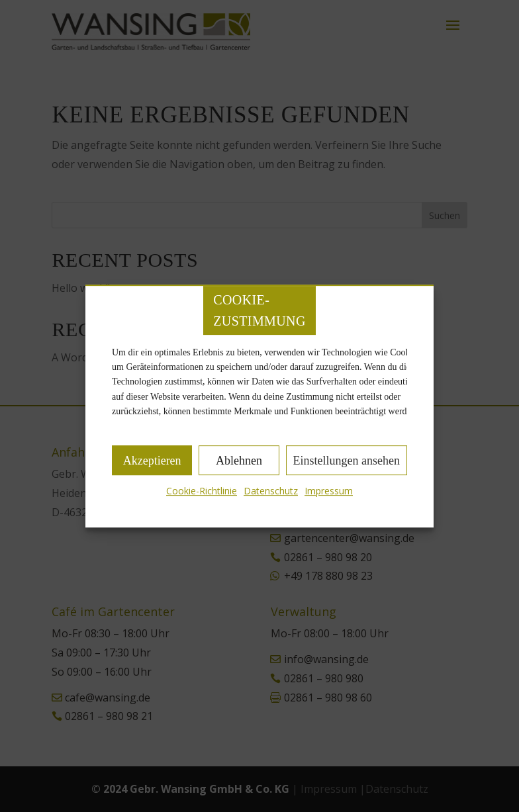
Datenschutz (271, 491)
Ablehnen (239, 461)
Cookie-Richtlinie (202, 491)
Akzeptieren (152, 461)
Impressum (329, 491)
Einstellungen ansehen (347, 461)
